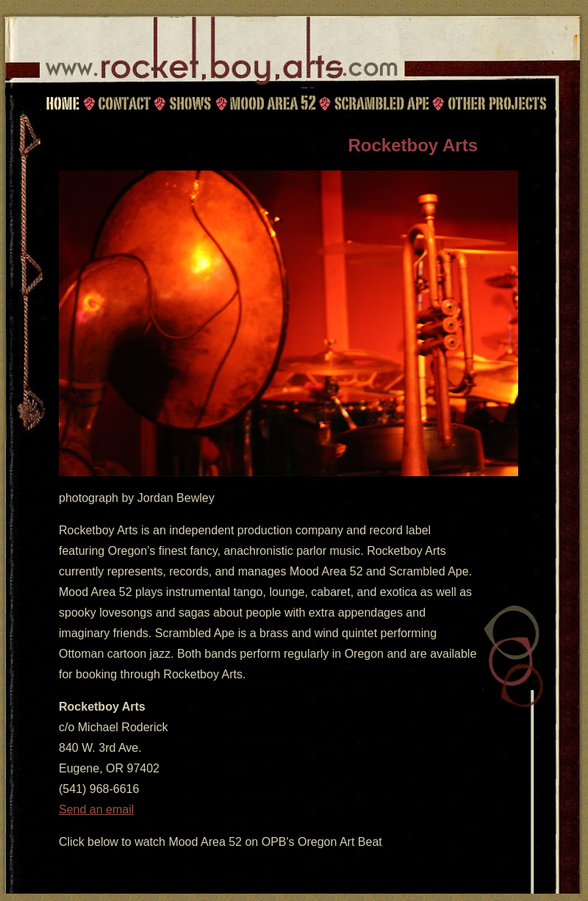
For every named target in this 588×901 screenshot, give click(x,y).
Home (62, 103)
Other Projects (498, 103)
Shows (190, 103)
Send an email (96, 810)
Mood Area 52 (272, 103)
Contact (122, 103)
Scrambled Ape (381, 103)
